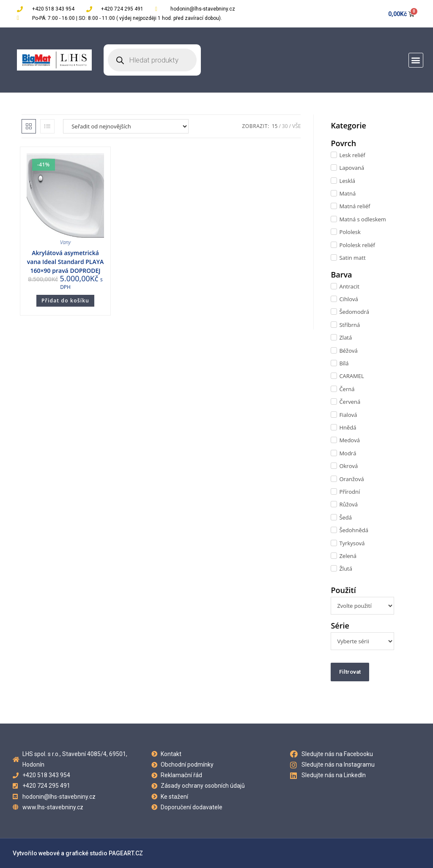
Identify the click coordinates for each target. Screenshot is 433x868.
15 (275, 126)
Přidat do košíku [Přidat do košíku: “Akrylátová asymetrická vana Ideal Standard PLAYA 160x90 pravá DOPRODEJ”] (65, 301)
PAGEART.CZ (126, 853)
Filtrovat (350, 672)
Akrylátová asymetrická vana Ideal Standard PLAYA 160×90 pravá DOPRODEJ (65, 262)
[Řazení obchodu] (126, 126)
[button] (416, 60)
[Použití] (362, 606)
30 (285, 126)
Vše (296, 126)
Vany (65, 242)
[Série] (362, 641)
